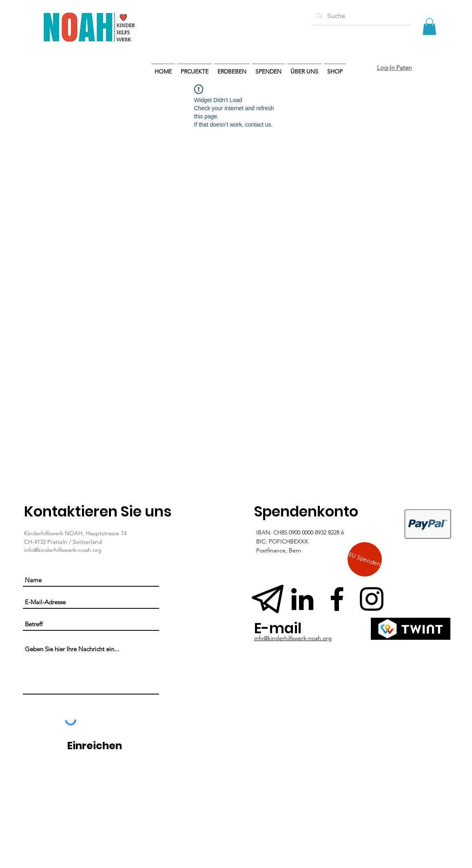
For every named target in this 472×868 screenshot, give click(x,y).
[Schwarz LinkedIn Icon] (302, 599)
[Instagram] (372, 599)
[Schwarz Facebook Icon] (337, 599)
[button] (429, 27)
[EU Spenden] (365, 560)
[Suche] (361, 16)
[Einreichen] (94, 746)
